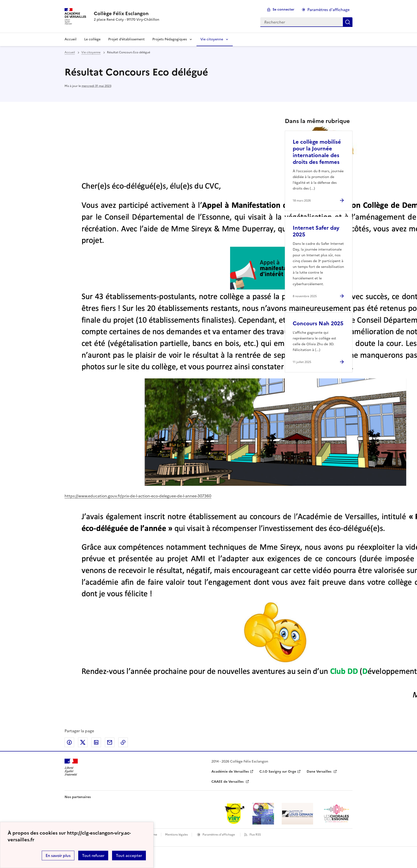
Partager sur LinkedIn (96, 742)
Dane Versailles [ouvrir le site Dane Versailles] (319, 772)
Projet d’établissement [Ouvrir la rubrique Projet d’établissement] (126, 39)
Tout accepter (129, 856)
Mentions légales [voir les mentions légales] (176, 835)
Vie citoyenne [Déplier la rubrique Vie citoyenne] (212, 39)
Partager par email (110, 742)
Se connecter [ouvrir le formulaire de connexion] (283, 9)
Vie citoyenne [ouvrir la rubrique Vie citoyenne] (91, 52)
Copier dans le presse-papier (123, 742)
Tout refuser (93, 856)
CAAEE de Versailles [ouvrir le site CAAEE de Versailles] (228, 782)
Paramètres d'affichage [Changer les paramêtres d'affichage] (328, 10)
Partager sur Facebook (69, 742)
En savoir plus (58, 856)
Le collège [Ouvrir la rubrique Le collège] (92, 39)
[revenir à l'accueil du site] (127, 13)
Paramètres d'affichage (219, 835)
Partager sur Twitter (83, 742)
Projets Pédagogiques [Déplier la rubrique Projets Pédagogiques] (170, 39)
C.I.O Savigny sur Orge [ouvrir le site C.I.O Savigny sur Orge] (278, 772)
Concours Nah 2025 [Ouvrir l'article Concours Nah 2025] (318, 323)
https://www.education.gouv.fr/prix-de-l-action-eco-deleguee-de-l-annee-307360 (138, 496)
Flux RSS (255, 835)
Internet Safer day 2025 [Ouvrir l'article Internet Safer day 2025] (316, 231)
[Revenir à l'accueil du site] (71, 767)
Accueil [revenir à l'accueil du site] (71, 39)
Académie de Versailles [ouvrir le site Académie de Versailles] (230, 772)
